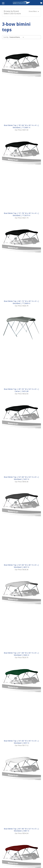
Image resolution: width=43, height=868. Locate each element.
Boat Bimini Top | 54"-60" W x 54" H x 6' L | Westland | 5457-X (21, 478)
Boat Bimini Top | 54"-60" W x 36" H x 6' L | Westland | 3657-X (21, 742)
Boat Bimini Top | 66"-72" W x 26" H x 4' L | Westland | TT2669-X (21, 302)
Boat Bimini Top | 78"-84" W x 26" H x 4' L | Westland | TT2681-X (21, 126)
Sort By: (6, 37)
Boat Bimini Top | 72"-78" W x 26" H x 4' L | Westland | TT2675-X (21, 214)
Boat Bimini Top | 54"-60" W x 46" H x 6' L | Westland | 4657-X (21, 566)
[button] (21, 12)
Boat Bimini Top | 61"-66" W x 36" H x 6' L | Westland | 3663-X (21, 654)
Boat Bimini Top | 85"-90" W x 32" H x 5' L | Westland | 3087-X (21, 830)
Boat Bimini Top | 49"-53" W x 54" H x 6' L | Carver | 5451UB (21, 390)
